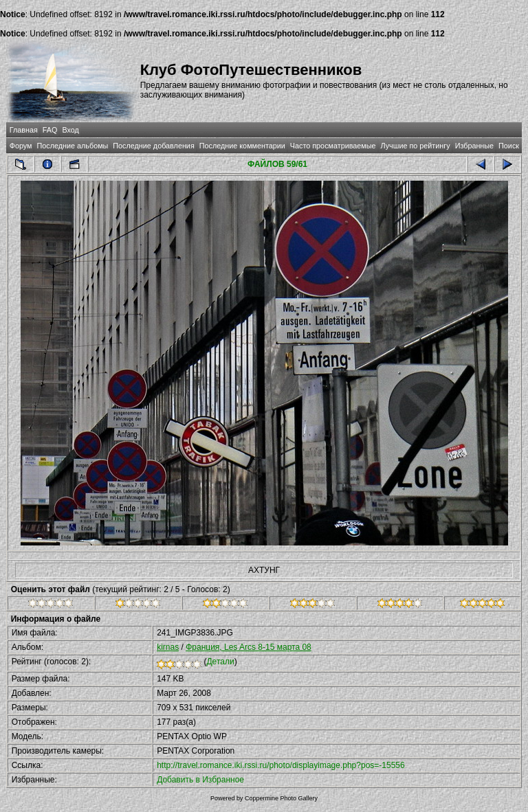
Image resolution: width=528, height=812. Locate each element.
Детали (220, 662)
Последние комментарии (242, 146)
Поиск (509, 146)
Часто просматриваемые (333, 146)
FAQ (50, 130)
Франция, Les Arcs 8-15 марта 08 (249, 647)
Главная (24, 130)
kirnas (168, 647)
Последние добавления (153, 146)
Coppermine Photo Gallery (281, 798)
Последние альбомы (72, 146)
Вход (70, 130)
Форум (21, 146)
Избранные (474, 146)
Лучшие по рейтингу (416, 146)
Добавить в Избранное (200, 780)
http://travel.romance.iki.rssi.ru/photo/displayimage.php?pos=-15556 (281, 765)
